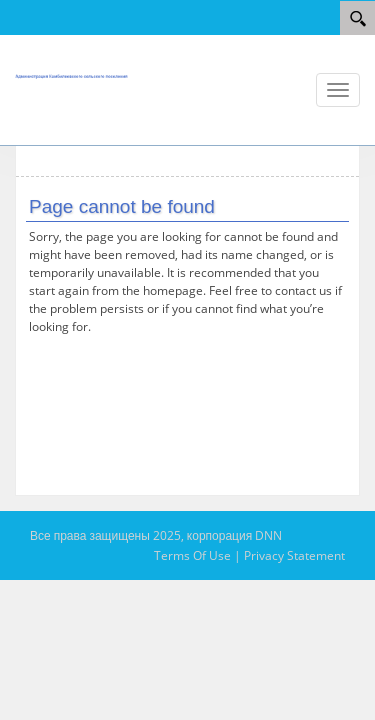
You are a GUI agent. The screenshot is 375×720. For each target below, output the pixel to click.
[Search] (357, 18)
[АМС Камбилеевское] (75, 74)
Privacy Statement (294, 555)
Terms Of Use (192, 555)
